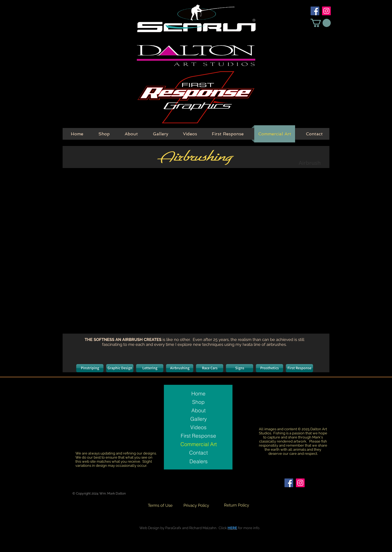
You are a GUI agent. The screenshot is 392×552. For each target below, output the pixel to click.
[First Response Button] (196, 98)
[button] (321, 23)
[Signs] (240, 368)
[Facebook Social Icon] (315, 11)
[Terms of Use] (160, 506)
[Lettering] (150, 368)
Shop (198, 402)
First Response (198, 436)
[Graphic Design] (120, 368)
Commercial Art (199, 444)
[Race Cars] (210, 368)
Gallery (199, 419)
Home (198, 394)
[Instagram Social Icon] (326, 11)
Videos (198, 427)
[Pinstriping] (90, 368)
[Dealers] (198, 461)
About (198, 410)
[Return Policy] (237, 505)
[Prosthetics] (269, 368)
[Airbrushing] (180, 368)
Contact (198, 453)
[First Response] (299, 368)
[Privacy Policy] (196, 506)
